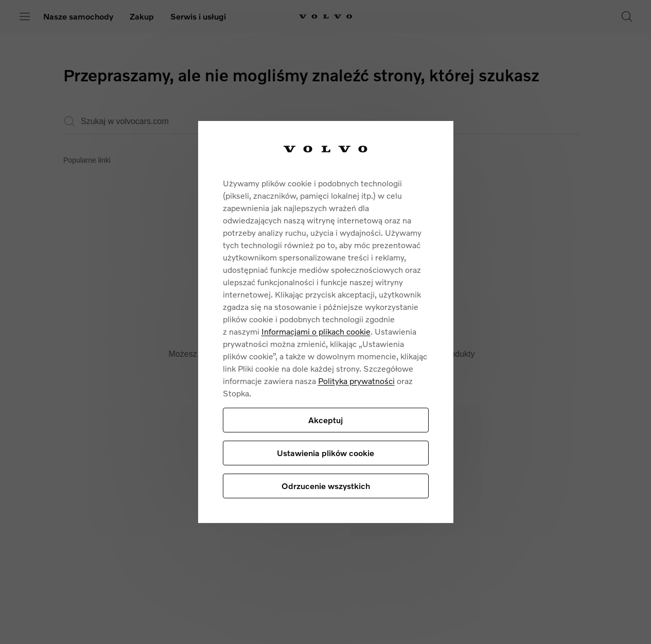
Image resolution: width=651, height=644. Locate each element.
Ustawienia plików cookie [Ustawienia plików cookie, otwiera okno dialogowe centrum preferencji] (325, 453)
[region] (326, 322)
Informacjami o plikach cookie (316, 331)
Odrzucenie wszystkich (326, 486)
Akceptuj (325, 420)
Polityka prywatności (356, 381)
